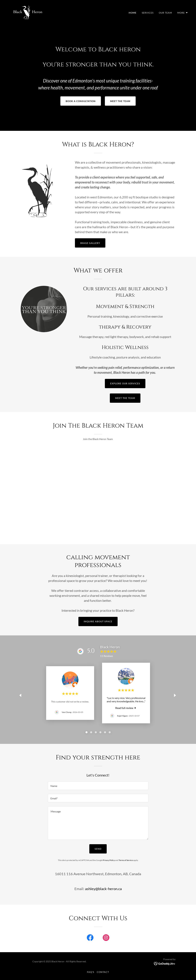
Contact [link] (103, 972)
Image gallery (90, 243)
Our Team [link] (165, 13)
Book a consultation (81, 101)
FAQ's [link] (91, 972)
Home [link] (133, 13)
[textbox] (98, 786)
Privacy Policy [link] (109, 860)
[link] (28, 12)
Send (98, 849)
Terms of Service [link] (126, 860)
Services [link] (148, 13)
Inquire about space (98, 621)
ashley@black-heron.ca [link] (103, 889)
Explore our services (125, 383)
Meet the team (120, 101)
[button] (183, 13)
